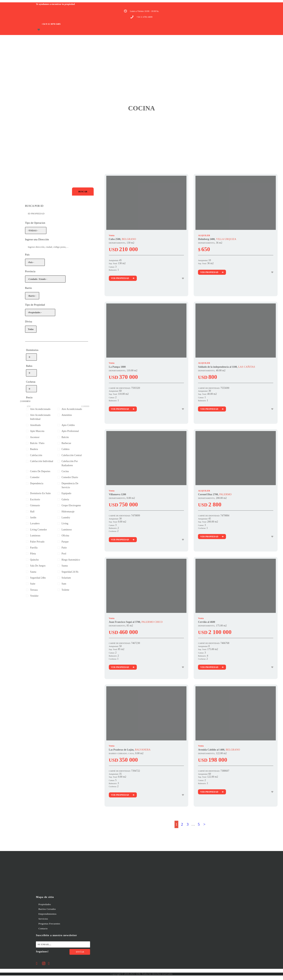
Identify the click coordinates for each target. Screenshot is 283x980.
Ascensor (35, 439)
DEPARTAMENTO (117, 243)
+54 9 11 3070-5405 (51, 24)
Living (65, 526)
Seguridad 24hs (38, 580)
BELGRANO (129, 239)
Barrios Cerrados (47, 910)
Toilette (65, 592)
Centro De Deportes (40, 473)
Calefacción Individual (42, 463)
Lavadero (35, 526)
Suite (33, 586)
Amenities (67, 417)
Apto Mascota (37, 433)
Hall (32, 514)
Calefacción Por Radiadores (70, 465)
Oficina (65, 538)
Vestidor (34, 598)
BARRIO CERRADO (118, 754)
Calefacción (36, 457)
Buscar (81, 191)
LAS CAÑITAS (246, 367)
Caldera (66, 451)
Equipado (66, 496)
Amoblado (35, 427)
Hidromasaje (68, 514)
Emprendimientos (47, 915)
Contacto (43, 929)
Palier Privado (37, 544)
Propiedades (45, 905)
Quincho (34, 562)
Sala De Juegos (38, 568)
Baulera (34, 451)
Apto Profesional (70, 433)
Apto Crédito (68, 427)
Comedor (35, 480)
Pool (64, 556)
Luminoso (67, 532)
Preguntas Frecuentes (49, 924)
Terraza (34, 592)
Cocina (65, 473)
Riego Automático (71, 562)
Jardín (33, 520)
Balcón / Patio (37, 445)
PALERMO (225, 495)
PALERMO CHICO (152, 622)
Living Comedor (39, 532)
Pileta (33, 556)
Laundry (66, 520)
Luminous (35, 538)
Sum (64, 586)
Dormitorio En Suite (40, 496)
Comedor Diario (70, 480)
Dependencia (37, 486)
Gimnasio (35, 508)
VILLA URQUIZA (226, 239)
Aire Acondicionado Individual (40, 419)
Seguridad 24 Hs (70, 574)
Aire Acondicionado (40, 411)
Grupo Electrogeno (71, 508)
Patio (64, 550)
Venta (112, 235)
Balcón (65, 439)
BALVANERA (142, 750)
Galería (65, 502)
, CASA (129, 754)
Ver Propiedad (121, 278)
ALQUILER (204, 235)
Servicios (43, 919)
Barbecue (66, 445)
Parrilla (34, 550)
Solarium (66, 580)
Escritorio (35, 502)
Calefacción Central (72, 457)
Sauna (65, 568)
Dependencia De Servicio (70, 488)
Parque (65, 544)
